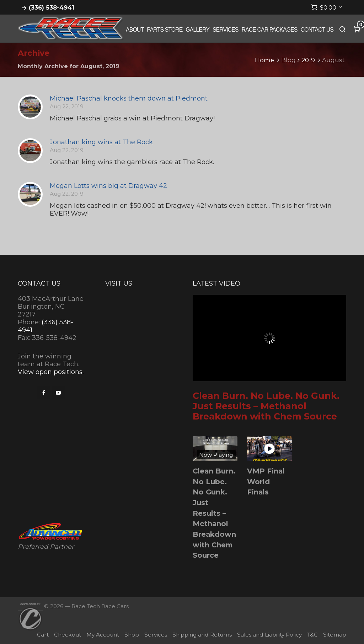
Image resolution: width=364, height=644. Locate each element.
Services (156, 635)
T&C (312, 635)
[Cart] (326, 7)
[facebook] (44, 393)
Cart (43, 635)
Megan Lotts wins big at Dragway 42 (108, 186)
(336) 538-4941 (52, 7)
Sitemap (335, 635)
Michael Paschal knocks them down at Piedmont (129, 98)
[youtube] (58, 393)
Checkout (68, 635)
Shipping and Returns (202, 635)
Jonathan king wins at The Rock (101, 142)
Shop (132, 635)
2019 (308, 60)
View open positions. (51, 372)
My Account (103, 635)
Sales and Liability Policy (269, 635)
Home (264, 60)
